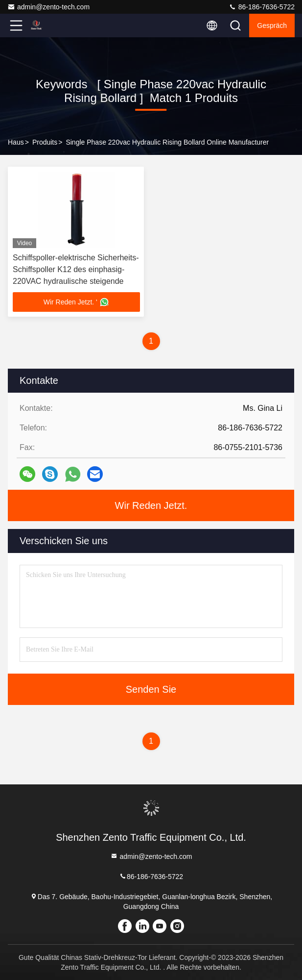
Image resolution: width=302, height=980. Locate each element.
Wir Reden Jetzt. (151, 505)
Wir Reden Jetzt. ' (76, 302)
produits (45, 142)
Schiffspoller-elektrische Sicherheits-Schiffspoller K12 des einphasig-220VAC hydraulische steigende (76, 269)
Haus (16, 142)
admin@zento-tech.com (48, 7)
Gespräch (272, 25)
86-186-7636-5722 (262, 7)
